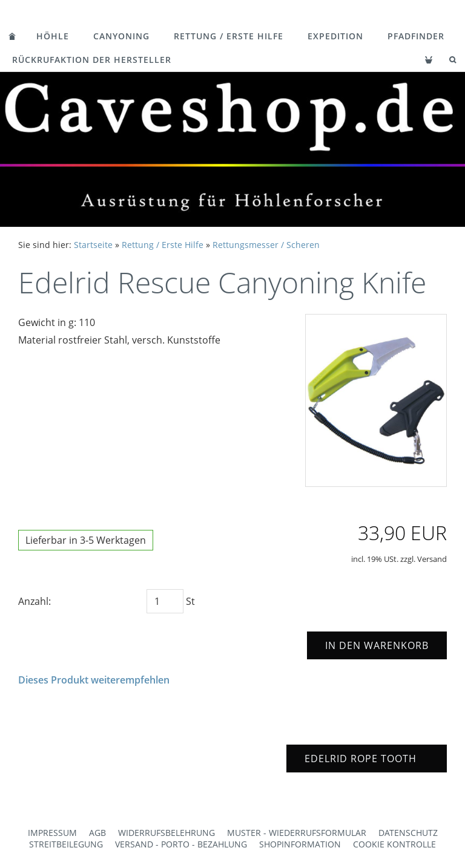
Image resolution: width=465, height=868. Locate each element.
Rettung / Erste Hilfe (229, 36)
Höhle (53, 36)
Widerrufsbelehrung (167, 833)
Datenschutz (408, 833)
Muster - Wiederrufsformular (297, 833)
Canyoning (121, 36)
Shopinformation (300, 844)
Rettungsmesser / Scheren (266, 245)
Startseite (93, 245)
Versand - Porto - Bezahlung (181, 844)
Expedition (335, 36)
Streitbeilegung (66, 844)
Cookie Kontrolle (394, 844)
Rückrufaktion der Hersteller (92, 60)
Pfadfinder (416, 36)
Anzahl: (35, 601)
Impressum (52, 833)
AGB (97, 833)
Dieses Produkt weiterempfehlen (94, 680)
